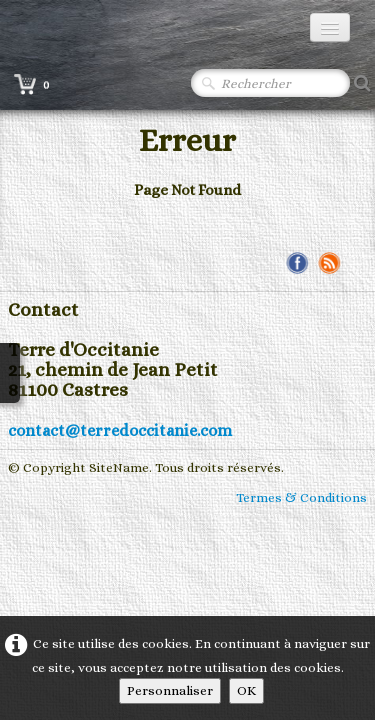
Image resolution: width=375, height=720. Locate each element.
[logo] (105, 28)
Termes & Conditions (301, 497)
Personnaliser (170, 690)
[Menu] (330, 27)
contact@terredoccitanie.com (120, 430)
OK (246, 690)
